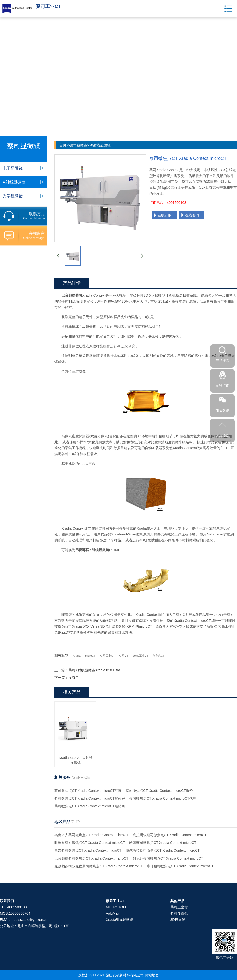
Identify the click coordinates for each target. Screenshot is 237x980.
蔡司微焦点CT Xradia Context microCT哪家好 (90, 798)
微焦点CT (159, 656)
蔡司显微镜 (79, 145)
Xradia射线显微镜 (119, 920)
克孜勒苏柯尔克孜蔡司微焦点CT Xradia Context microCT (98, 866)
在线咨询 (192, 215)
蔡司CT (124, 656)
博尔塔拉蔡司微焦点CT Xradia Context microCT (163, 850)
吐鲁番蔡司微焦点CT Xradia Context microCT (90, 843)
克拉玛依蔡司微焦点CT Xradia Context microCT (170, 835)
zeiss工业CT (141, 656)
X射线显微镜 (100, 145)
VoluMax (113, 913)
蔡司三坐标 (179, 907)
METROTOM (116, 907)
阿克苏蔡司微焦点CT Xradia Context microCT (168, 858)
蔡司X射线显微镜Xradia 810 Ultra (94, 670)
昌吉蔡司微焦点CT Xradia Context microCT (88, 850)
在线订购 (165, 215)
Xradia (77, 656)
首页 (63, 145)
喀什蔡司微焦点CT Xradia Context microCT (180, 866)
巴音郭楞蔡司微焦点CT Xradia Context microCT (91, 858)
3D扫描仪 (178, 920)
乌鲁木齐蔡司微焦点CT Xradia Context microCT (91, 835)
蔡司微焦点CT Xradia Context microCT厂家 (88, 791)
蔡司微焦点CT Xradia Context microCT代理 (163, 798)
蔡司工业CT (107, 656)
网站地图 (152, 975)
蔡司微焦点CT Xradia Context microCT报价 (159, 791)
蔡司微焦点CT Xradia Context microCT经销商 (90, 806)
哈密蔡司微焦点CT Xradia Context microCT (163, 843)
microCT (90, 656)
